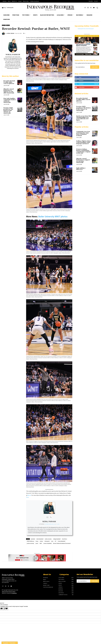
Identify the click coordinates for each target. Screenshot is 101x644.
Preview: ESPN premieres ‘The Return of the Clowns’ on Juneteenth (8, 111)
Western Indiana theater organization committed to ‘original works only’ (83, 151)
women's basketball (47, 543)
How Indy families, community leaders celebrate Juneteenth (10, 100)
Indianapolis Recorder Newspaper (86, 29)
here (27, 497)
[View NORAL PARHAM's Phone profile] (51, 517)
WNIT (41, 543)
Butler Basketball (40, 539)
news (52, 541)
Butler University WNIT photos (53, 217)
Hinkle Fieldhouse (30, 541)
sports (37, 543)
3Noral (29, 495)
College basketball (57, 539)
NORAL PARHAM (11, 33)
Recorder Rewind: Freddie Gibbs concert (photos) (9, 82)
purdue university (30, 543)
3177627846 (41, 524)
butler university (48, 539)
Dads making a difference (81, 169)
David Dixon (64, 539)
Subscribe (95, 67)
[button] (97, 8)
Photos (4, 25)
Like (97, 77)
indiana (41, 541)
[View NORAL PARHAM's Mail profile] (48, 517)
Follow (96, 81)
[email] (82, 67)
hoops (37, 541)
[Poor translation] (6, 609)
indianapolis (47, 541)
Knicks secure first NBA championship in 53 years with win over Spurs (84, 118)
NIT (55, 541)
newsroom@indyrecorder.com (9, 581)
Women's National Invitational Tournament (62, 543)
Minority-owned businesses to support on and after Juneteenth (9, 91)
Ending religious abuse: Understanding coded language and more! (84, 142)
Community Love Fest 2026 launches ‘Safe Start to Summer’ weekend (83, 134)
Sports (8, 25)
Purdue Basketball (61, 541)
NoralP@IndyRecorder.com (50, 524)
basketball (33, 539)
